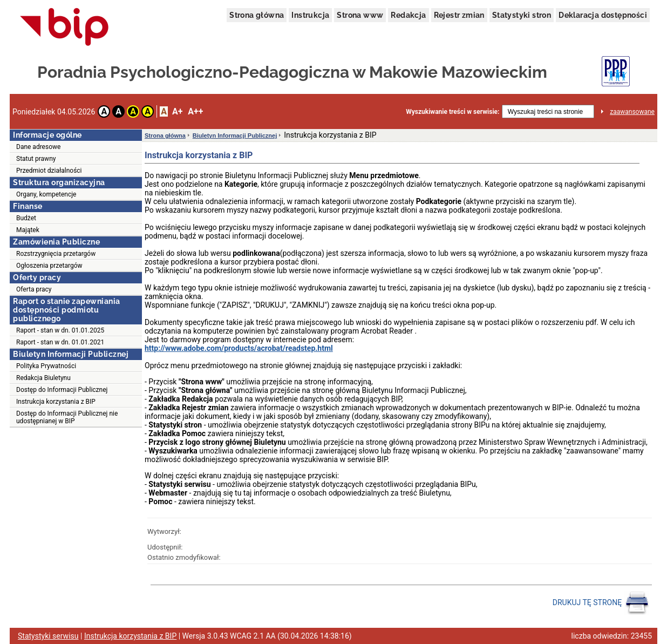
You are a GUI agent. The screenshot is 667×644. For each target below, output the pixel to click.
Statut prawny (36, 159)
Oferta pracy (34, 289)
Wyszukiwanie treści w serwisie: (452, 112)
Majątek (28, 230)
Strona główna (257, 15)
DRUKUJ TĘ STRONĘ (601, 603)
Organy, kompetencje (46, 194)
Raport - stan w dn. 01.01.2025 (60, 330)
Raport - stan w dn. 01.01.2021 (60, 342)
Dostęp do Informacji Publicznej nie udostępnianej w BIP (67, 417)
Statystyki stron (522, 15)
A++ (195, 111)
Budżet (26, 218)
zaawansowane (632, 112)
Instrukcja (310, 15)
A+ (177, 111)
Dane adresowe (38, 147)
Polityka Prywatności (46, 366)
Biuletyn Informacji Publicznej (235, 135)
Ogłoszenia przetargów (49, 266)
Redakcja (408, 15)
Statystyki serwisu (48, 636)
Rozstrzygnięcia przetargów (56, 254)
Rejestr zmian (459, 15)
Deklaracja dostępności (603, 15)
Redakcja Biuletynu (43, 378)
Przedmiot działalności (49, 171)
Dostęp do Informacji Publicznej (62, 390)
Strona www (360, 15)
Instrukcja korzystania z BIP (56, 402)
